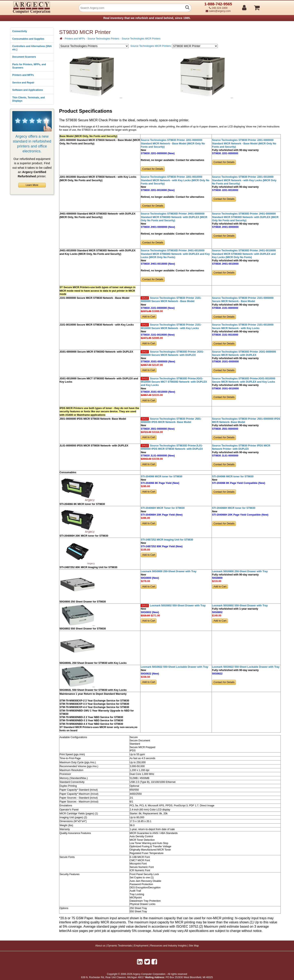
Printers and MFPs (23, 75)
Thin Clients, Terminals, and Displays (29, 99)
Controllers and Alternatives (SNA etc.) (32, 48)
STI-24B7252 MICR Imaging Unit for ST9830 (167, 540)
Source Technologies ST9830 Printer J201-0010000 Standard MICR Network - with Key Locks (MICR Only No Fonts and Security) (175, 180)
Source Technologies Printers (103, 39)
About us (100, 946)
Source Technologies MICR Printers (141, 39)
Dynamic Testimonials (120, 946)
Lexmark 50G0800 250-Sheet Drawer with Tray (168, 571)
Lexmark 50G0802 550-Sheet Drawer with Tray (178, 606)
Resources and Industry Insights (169, 946)
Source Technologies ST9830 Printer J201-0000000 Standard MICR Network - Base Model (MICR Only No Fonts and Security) (173, 143)
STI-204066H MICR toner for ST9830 (234, 508)
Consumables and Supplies (28, 39)
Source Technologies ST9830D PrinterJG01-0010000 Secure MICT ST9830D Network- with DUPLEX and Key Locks (174, 382)
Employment (141, 946)
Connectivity (20, 31)
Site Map (194, 946)
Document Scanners (24, 57)
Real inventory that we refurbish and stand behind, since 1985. (147, 18)
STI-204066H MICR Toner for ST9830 (163, 508)
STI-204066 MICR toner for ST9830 (161, 477)
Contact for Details (153, 169)
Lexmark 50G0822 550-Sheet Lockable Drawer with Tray (174, 667)
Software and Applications (28, 90)
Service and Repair (23, 83)
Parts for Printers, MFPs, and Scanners (29, 66)
